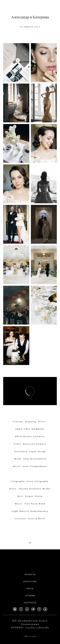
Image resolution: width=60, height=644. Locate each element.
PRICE (30, 589)
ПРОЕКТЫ (30, 574)
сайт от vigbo (30, 636)
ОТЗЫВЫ (30, 596)
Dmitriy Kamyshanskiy (34, 511)
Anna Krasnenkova (35, 459)
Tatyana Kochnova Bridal (35, 489)
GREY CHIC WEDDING (30, 429)
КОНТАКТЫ (30, 603)
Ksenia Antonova (34, 436)
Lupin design (38, 451)
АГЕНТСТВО (30, 582)
